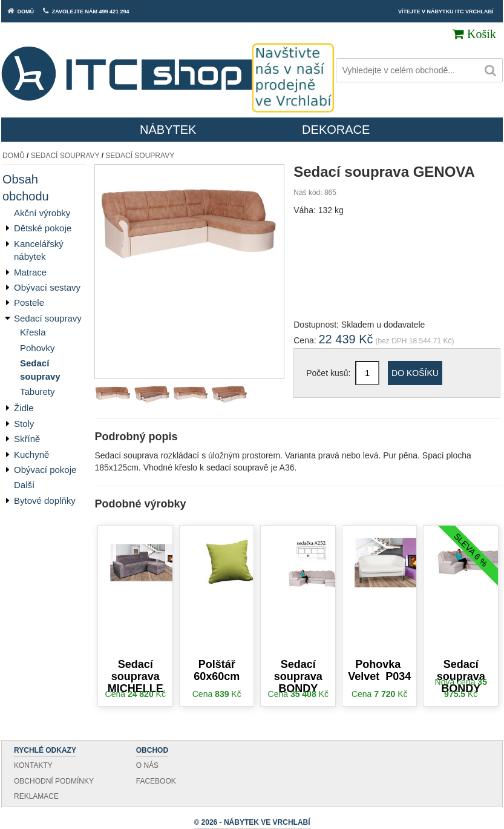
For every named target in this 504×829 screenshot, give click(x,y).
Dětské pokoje (43, 228)
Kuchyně (31, 454)
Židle (24, 408)
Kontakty (33, 765)
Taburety (38, 391)
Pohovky (38, 348)
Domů (14, 156)
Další (24, 485)
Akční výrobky (42, 213)
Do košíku (415, 373)
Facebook (156, 781)
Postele (29, 302)
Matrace (30, 272)
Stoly (24, 424)
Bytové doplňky (45, 500)
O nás (147, 765)
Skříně (27, 439)
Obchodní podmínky (54, 781)
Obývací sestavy (47, 287)
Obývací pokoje (45, 470)
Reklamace (36, 796)
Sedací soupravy (65, 156)
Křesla (33, 332)
